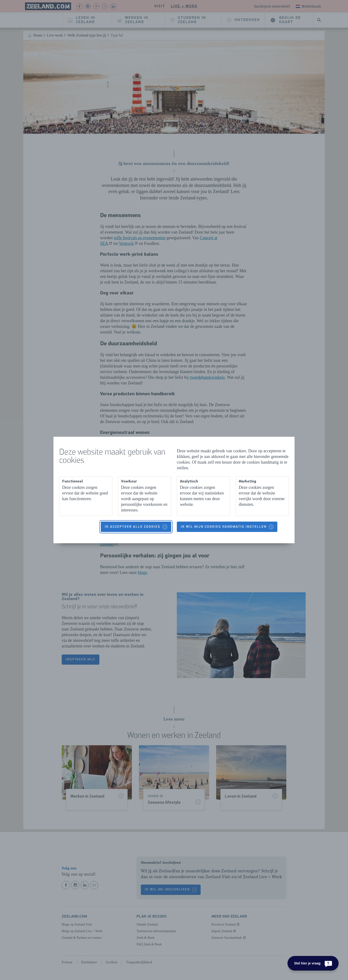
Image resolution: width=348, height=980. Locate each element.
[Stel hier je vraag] (313, 963)
